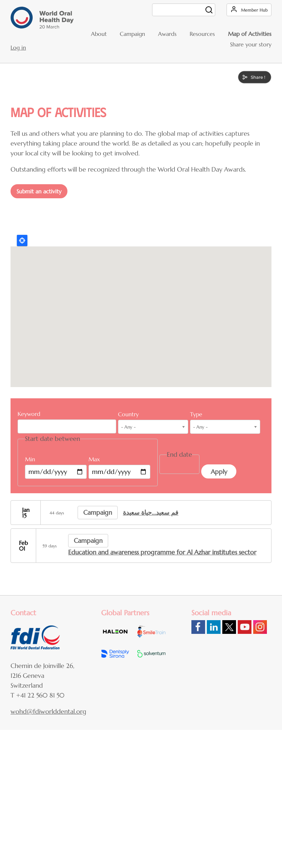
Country (128, 414)
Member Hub (254, 10)
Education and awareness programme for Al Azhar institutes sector (162, 552)
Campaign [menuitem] (132, 34)
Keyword (29, 414)
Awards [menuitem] (167, 34)
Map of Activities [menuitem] (250, 34)
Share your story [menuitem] (251, 44)
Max (94, 459)
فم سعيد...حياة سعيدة (151, 512)
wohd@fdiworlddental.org (48, 711)
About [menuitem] (99, 34)
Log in (18, 47)
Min (30, 459)
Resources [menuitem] (202, 34)
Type (196, 414)
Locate (22, 240)
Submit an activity (39, 191)
